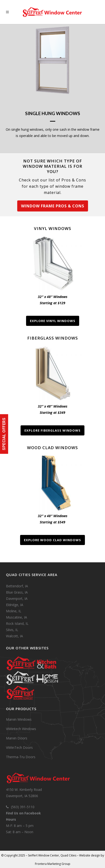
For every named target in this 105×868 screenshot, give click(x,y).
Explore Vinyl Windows (53, 321)
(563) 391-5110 (23, 807)
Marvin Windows (19, 719)
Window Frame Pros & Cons (53, 206)
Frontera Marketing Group (53, 864)
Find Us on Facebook (23, 813)
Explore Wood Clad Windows (52, 540)
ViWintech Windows (21, 729)
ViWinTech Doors (19, 747)
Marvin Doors (17, 738)
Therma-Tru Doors (21, 757)
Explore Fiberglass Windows (52, 430)
